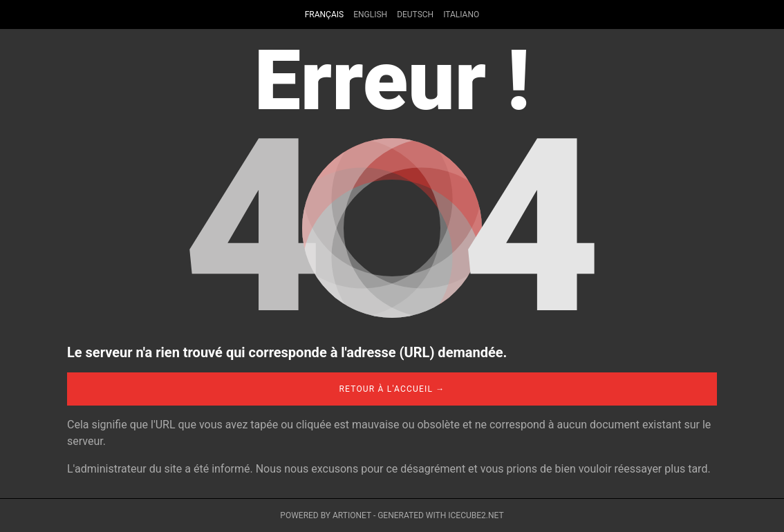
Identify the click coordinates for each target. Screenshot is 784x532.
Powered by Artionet (326, 515)
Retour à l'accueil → (392, 389)
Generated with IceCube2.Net (440, 515)
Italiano (461, 15)
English (370, 15)
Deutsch (415, 15)
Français (324, 15)
